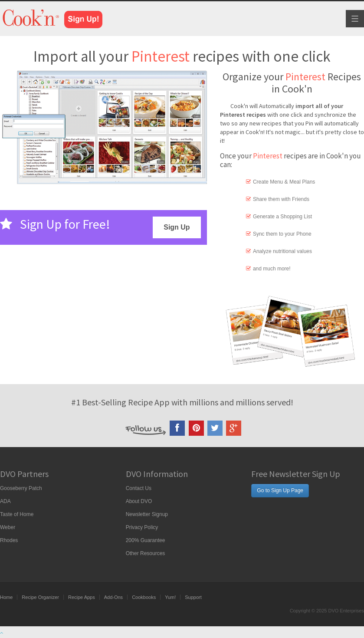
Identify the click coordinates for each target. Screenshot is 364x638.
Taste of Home (17, 514)
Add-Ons (113, 597)
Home (6, 597)
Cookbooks (144, 597)
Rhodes (9, 540)
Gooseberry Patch (21, 488)
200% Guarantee (146, 540)
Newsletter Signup (147, 514)
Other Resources (146, 553)
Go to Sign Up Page (280, 490)
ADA (5, 501)
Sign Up (177, 227)
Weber (8, 527)
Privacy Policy (142, 527)
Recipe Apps (82, 597)
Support (193, 597)
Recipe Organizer (40, 597)
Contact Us (139, 488)
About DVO (139, 501)
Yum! (170, 597)
